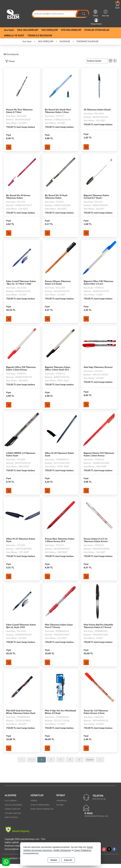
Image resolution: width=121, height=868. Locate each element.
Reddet (54, 860)
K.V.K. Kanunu (11, 805)
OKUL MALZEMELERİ (28, 30)
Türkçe (95, 13)
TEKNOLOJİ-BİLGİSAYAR (40, 36)
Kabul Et (68, 860)
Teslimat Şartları (13, 817)
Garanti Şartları (12, 813)
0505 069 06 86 (99, 803)
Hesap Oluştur (96, 22)
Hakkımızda (62, 805)
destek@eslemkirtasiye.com (97, 820)
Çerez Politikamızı (83, 850)
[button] (10, 61)
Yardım (34, 805)
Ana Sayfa (9, 30)
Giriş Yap (105, 13)
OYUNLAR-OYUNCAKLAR (97, 30)
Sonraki (90, 764)
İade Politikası (11, 821)
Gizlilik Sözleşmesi (13, 809)
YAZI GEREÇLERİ (50, 30)
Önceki (32, 764)
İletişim (60, 809)
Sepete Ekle (9, 147)
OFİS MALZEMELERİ (71, 30)
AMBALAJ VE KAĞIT (14, 36)
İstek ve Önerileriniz (40, 809)
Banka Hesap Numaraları (42, 813)
